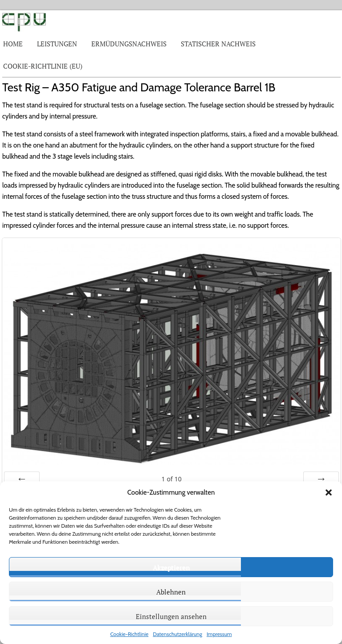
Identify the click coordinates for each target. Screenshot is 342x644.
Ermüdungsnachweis (129, 44)
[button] (329, 492)
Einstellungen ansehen (171, 616)
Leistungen (57, 44)
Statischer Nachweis (218, 44)
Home (13, 44)
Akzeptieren (171, 567)
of (172, 479)
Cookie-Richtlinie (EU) (43, 66)
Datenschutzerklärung (177, 634)
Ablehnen (171, 592)
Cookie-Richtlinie (129, 634)
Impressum (219, 634)
